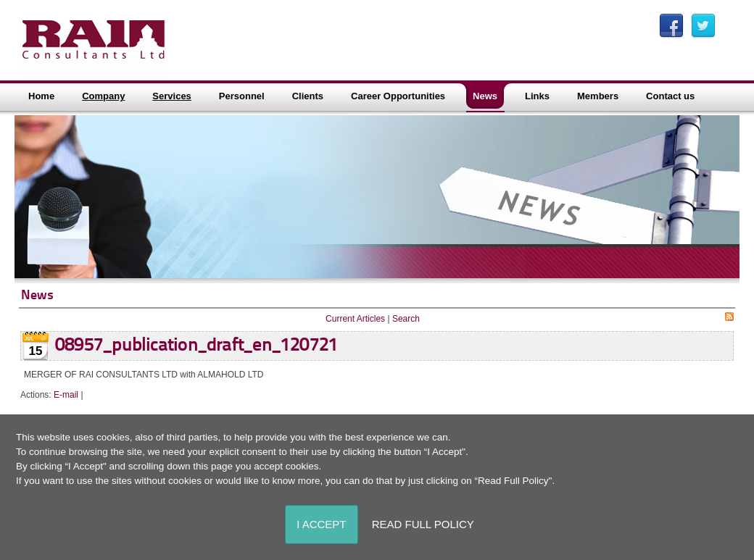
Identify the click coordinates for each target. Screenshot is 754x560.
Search (406, 319)
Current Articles (355, 319)
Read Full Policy (423, 524)
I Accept (321, 524)
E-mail (66, 395)
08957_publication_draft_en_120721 (196, 346)
